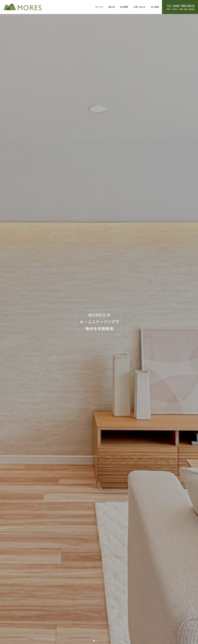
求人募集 (155, 7)
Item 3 (101, 641)
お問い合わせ (139, 7)
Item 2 (98, 641)
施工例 (112, 7)
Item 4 (105, 641)
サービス (99, 7)
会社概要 (124, 7)
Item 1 (95, 641)
